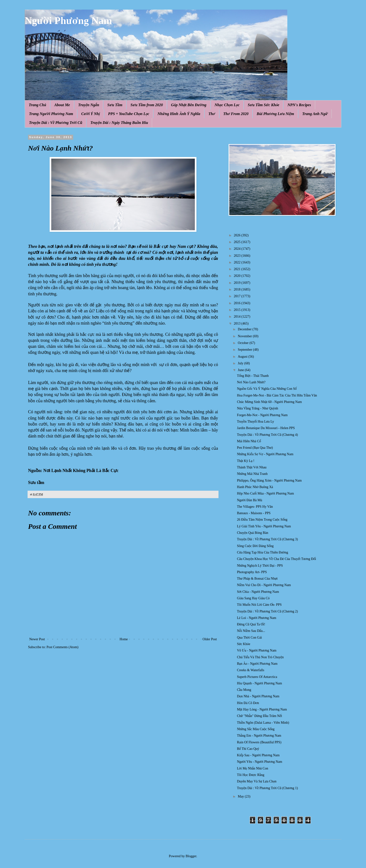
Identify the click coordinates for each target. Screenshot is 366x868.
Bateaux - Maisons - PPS (254, 513)
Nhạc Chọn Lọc (227, 105)
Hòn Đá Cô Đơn (248, 703)
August (243, 357)
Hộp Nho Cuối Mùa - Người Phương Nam (265, 493)
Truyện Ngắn (89, 105)
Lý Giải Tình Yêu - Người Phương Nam (264, 526)
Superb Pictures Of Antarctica (257, 677)
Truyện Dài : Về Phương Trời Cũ (56, 123)
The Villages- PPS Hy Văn (255, 507)
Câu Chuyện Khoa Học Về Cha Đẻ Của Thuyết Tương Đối (277, 559)
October (244, 343)
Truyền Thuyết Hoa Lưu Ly (256, 422)
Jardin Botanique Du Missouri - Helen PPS (266, 428)
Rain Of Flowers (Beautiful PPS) (259, 742)
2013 (238, 323)
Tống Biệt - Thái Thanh (253, 376)
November (245, 336)
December (245, 329)
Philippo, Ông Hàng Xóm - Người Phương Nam (269, 481)
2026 (238, 235)
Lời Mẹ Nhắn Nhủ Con (253, 768)
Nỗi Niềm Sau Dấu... (251, 631)
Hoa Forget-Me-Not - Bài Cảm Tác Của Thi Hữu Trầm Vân (277, 395)
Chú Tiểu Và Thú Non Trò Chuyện (260, 657)
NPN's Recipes (299, 105)
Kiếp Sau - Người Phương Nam (258, 755)
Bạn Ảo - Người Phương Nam (257, 664)
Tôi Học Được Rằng (251, 775)
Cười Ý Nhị (91, 114)
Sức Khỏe (244, 644)
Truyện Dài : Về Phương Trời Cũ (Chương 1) (267, 788)
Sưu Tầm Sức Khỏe (264, 105)
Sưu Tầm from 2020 (147, 105)
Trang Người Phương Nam (51, 114)
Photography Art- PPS (252, 572)
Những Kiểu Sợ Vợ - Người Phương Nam (265, 454)
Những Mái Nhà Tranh (252, 474)
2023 (238, 256)
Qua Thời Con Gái (249, 638)
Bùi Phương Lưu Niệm (275, 114)
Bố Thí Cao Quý (248, 749)
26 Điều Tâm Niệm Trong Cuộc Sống (262, 520)
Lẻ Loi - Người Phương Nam (257, 618)
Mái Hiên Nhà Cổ (249, 441)
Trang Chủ (37, 105)
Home (124, 639)
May (241, 796)
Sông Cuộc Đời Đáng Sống (255, 546)
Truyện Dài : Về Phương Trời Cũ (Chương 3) (267, 539)
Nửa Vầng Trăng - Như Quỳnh (258, 408)
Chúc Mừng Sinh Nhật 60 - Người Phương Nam (269, 402)
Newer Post (37, 639)
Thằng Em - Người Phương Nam (259, 736)
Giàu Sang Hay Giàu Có (253, 598)
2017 (238, 296)
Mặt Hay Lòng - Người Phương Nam (262, 709)
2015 (238, 310)
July (241, 363)
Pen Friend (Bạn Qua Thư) (255, 448)
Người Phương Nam (68, 21)
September (245, 350)
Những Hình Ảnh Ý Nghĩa (179, 114)
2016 (238, 303)
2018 (238, 289)
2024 (238, 249)
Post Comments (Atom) (62, 647)
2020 (238, 276)
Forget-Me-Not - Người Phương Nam (262, 415)
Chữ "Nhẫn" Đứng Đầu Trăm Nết (260, 716)
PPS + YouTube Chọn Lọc (129, 114)
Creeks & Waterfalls (251, 670)
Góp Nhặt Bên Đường (189, 105)
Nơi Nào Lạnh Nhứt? (251, 382)
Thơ (212, 114)
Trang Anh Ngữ (315, 114)
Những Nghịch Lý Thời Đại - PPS (260, 566)
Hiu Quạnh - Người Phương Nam (260, 683)
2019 (238, 283)
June (241, 370)
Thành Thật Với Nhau (252, 467)
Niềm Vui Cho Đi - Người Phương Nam (264, 585)
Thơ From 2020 (236, 114)
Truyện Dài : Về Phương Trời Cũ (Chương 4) (267, 435)
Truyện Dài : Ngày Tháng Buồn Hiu (119, 123)
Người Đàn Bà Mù (250, 500)
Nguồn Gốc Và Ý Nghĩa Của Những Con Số (267, 389)
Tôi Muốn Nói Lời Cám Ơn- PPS (259, 605)
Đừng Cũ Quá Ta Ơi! (251, 624)
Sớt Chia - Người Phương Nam (258, 592)
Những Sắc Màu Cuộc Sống (256, 729)
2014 (238, 317)
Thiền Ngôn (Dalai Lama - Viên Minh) (263, 723)
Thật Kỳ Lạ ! (246, 461)
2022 (238, 262)
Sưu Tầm (115, 105)
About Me (62, 105)
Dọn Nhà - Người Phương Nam (258, 696)
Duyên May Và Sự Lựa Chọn (257, 781)
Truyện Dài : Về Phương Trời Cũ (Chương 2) (267, 611)
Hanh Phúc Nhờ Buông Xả (255, 487)
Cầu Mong (244, 690)
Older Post (210, 639)
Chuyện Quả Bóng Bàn (253, 533)
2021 (238, 269)
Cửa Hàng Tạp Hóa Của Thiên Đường (263, 552)
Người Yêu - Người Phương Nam (260, 762)
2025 (238, 242)
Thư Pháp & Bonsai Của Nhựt (257, 579)
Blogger (191, 856)
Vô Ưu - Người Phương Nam (257, 650)
